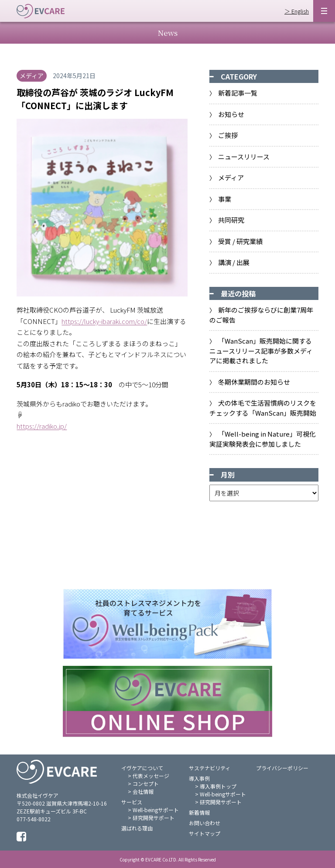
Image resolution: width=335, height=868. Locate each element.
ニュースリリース (244, 157)
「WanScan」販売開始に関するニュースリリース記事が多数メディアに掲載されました (261, 351)
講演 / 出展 (234, 262)
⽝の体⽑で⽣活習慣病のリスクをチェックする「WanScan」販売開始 (263, 408)
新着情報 (199, 812)
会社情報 (143, 791)
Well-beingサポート (156, 810)
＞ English (297, 11)
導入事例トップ (218, 786)
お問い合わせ (205, 823)
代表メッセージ (151, 776)
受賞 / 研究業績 (240, 241)
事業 (225, 199)
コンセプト (146, 784)
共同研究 (231, 220)
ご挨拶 (228, 135)
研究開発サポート (154, 818)
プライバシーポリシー (282, 768)
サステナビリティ (210, 768)
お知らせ (231, 114)
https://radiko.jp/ (42, 426)
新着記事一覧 (238, 93)
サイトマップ (205, 833)
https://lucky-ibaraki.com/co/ (104, 321)
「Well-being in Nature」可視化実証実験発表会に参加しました (263, 439)
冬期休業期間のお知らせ (254, 382)
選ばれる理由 (137, 828)
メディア (231, 177)
